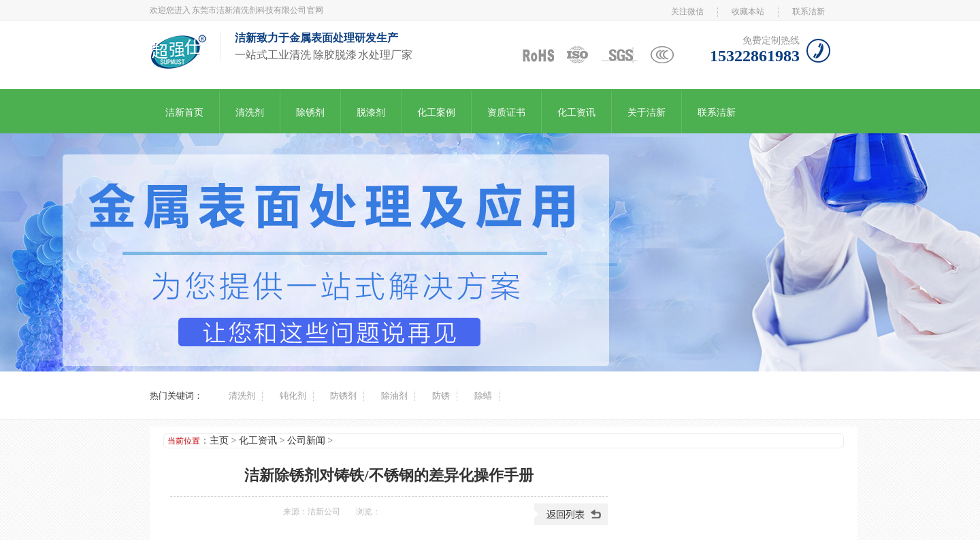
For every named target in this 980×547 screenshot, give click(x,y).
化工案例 (436, 113)
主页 (219, 441)
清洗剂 (250, 113)
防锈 (441, 396)
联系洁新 (808, 12)
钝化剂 (293, 396)
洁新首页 (184, 113)
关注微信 (687, 12)
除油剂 (394, 396)
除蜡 (483, 396)
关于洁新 (647, 113)
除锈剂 (310, 113)
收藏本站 (748, 12)
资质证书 (506, 113)
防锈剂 (343, 396)
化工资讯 (576, 113)
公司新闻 (306, 441)
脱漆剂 (371, 113)
